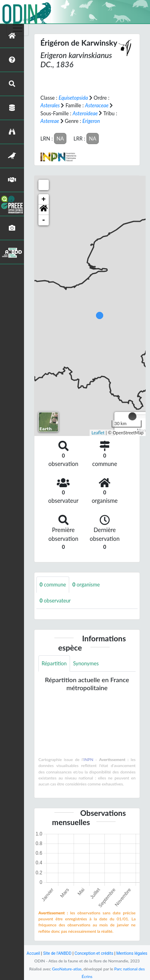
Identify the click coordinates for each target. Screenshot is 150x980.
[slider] (132, 416)
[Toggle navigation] (18, 28)
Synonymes (86, 663)
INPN (89, 759)
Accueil (33, 953)
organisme (86, 584)
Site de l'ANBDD (57, 953)
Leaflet (98, 433)
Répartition (54, 663)
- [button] (44, 220)
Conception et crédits (94, 953)
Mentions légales (132, 953)
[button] (44, 210)
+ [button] (44, 199)
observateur (55, 600)
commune (53, 584)
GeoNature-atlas (67, 969)
